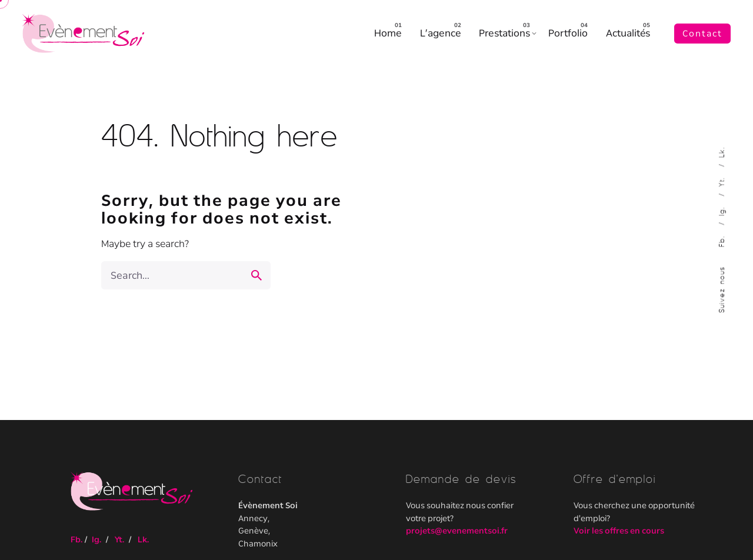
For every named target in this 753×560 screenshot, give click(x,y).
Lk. (721, 152)
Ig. (721, 209)
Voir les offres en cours (619, 531)
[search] (256, 275)
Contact (702, 33)
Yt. (721, 180)
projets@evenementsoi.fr (457, 531)
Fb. (721, 239)
